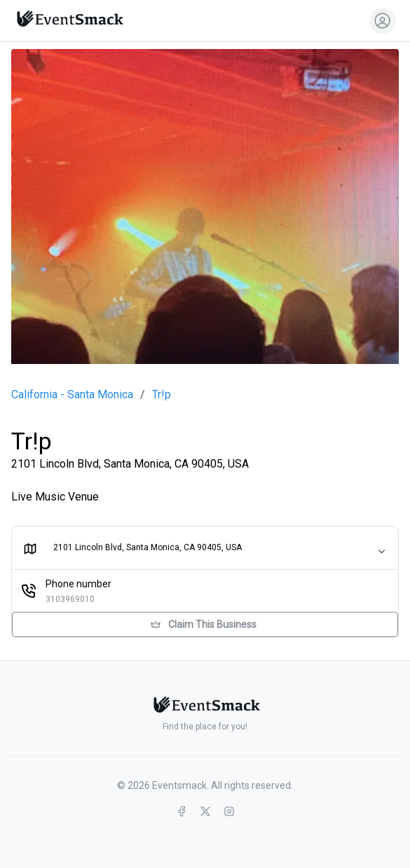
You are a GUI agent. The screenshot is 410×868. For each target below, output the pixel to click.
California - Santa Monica (72, 395)
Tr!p (162, 395)
